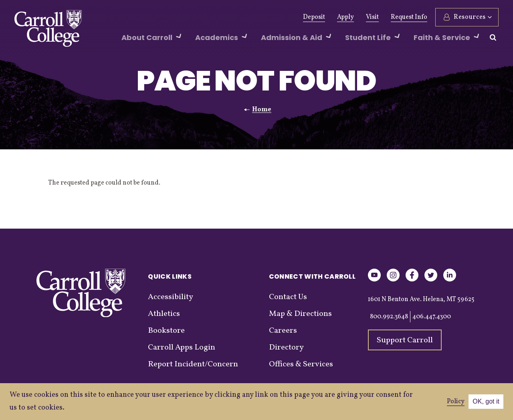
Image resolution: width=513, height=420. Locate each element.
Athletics (192, 17)
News (224, 17)
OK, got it (486, 401)
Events (253, 17)
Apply (345, 17)
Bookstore (166, 331)
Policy (456, 402)
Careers (283, 331)
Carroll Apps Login (182, 348)
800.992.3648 (389, 317)
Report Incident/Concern (193, 364)
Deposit (314, 17)
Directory (286, 348)
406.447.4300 (432, 317)
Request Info (409, 17)
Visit (372, 17)
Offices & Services (301, 364)
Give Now (120, 17)
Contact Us (288, 297)
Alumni (156, 17)
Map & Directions (300, 314)
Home (262, 110)
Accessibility (171, 297)
